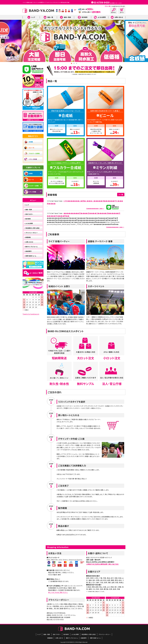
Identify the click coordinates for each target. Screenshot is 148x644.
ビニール (31, 148)
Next (145, 41)
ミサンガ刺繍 (33, 159)
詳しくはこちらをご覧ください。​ (58, 592)
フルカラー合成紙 (34, 153)
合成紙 (31, 142)
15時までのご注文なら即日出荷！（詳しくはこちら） (103, 564)
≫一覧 (121, 195)
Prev (3, 41)
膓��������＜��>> (95, 208)
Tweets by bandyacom (31, 314)
